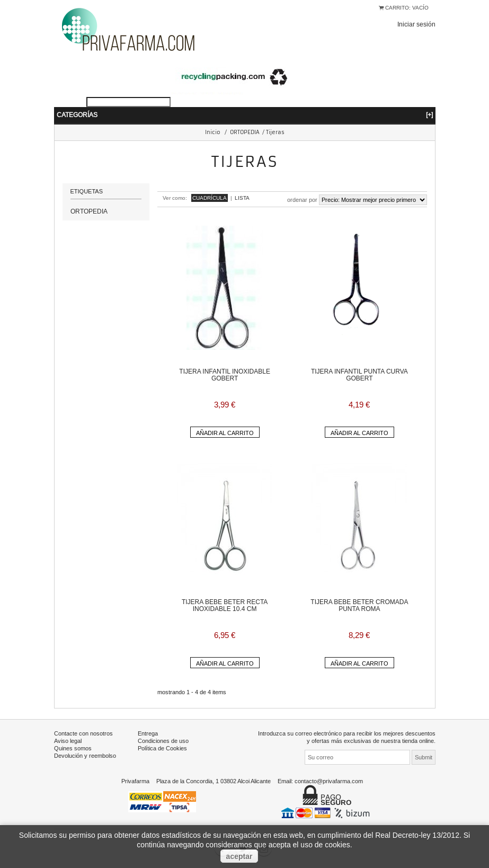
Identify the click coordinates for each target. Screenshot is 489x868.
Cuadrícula (210, 198)
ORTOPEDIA (245, 132)
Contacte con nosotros (83, 733)
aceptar (239, 856)
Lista (242, 198)
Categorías (245, 115)
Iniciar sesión (416, 24)
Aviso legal (68, 741)
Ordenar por (302, 200)
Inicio (213, 132)
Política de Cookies (162, 748)
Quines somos (73, 748)
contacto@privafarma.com (329, 781)
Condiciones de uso (163, 741)
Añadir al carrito (225, 433)
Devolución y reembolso (85, 756)
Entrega (148, 733)
